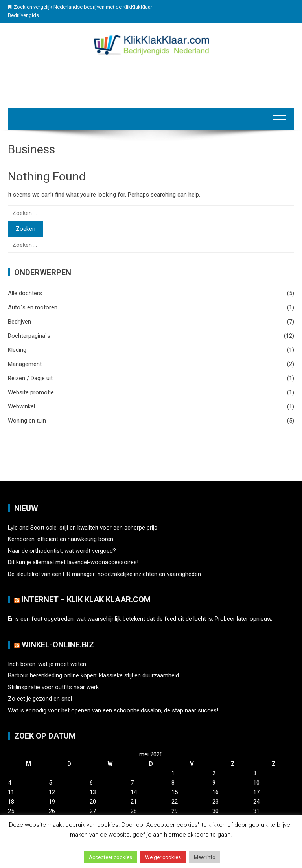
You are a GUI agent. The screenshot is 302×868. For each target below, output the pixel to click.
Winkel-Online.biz (58, 645)
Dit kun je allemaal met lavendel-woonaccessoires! (73, 562)
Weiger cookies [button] (163, 857)
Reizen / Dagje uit (30, 378)
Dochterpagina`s (29, 336)
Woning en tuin (27, 421)
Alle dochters (25, 293)
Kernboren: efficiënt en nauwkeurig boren (61, 539)
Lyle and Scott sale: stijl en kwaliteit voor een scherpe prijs (83, 528)
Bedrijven (19, 322)
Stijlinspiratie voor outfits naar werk (53, 687)
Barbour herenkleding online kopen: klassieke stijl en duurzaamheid (93, 675)
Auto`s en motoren (33, 307)
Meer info (205, 857)
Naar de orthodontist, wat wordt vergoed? (62, 551)
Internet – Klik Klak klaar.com (86, 600)
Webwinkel (21, 406)
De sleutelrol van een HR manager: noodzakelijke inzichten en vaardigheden (104, 574)
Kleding (17, 350)
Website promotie (31, 392)
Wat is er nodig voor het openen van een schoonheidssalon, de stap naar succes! (113, 710)
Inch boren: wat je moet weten (47, 664)
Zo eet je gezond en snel (40, 699)
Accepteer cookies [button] (110, 857)
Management (25, 364)
